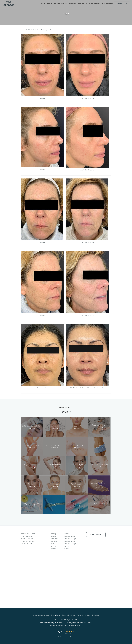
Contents (38, 30)
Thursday (66, 541)
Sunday (66, 549)
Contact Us (95, 615)
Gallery (45, 30)
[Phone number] (96, 535)
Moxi (51, 30)
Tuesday (66, 536)
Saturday (66, 546)
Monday (66, 534)
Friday (66, 544)
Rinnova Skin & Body (27, 30)
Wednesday (66, 539)
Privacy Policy (56, 615)
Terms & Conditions (69, 615)
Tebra (74, 637)
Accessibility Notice (83, 615)
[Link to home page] (8, 4)
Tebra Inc (46, 615)
